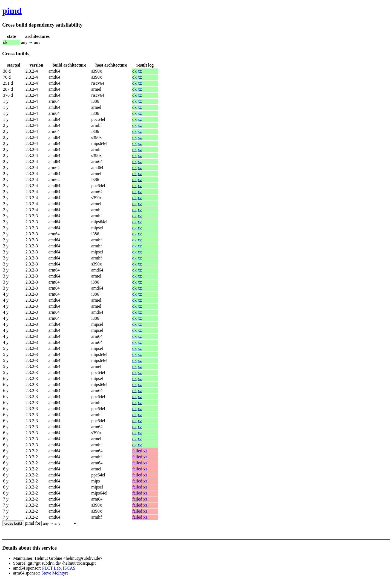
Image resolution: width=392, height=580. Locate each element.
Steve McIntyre (55, 573)
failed (137, 451)
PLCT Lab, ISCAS (59, 568)
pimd (12, 11)
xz (140, 71)
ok (135, 71)
